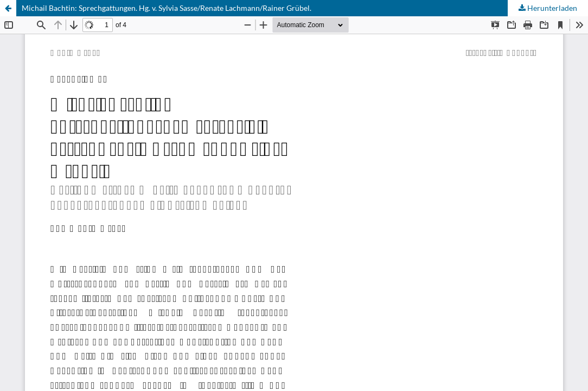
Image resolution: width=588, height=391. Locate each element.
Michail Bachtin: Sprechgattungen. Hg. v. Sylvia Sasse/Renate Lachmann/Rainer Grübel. (167, 8)
